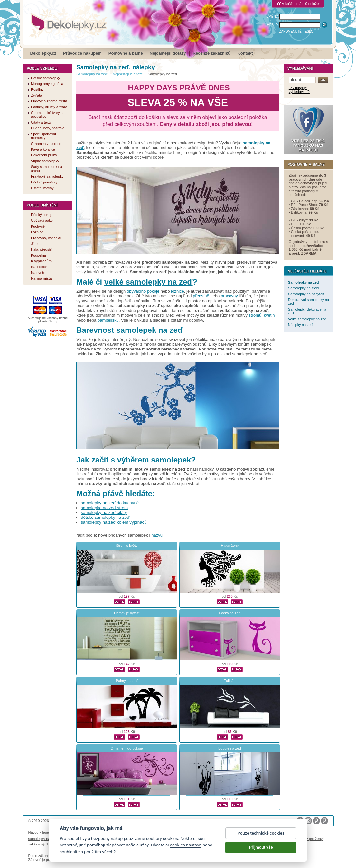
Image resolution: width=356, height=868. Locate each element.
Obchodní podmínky (135, 832)
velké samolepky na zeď (149, 282)
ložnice (177, 291)
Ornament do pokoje (127, 748)
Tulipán (230, 681)
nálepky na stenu (283, 839)
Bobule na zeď (230, 748)
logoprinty (259, 839)
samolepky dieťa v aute (230, 839)
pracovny (229, 296)
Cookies (201, 832)
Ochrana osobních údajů (173, 832)
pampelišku (108, 320)
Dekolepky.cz (43, 53)
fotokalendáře (112, 839)
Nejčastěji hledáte (128, 74)
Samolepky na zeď (92, 74)
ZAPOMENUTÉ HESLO (296, 31)
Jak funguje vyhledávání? (299, 90)
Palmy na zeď (127, 681)
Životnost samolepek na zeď (77, 832)
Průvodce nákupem (82, 53)
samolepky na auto (43, 839)
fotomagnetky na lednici (80, 839)
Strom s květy (127, 546)
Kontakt (245, 53)
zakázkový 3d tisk (42, 844)
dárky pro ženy (311, 839)
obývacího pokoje (143, 291)
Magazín (109, 832)
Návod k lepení (40, 832)
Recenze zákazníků (212, 53)
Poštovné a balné (126, 53)
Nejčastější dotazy (168, 53)
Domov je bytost (127, 613)
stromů (255, 315)
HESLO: (273, 25)
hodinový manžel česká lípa (81, 844)
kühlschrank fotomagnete (145, 839)
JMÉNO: (273, 17)
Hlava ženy (230, 546)
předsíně (201, 296)
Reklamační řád (223, 832)
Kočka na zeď (230, 613)
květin (269, 315)
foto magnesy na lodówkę (188, 839)
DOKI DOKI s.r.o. (102, 821)
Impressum (247, 832)
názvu (157, 535)
